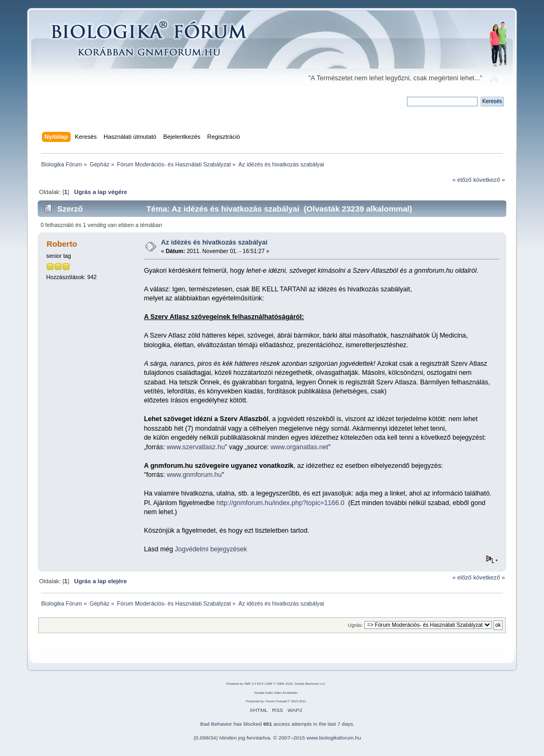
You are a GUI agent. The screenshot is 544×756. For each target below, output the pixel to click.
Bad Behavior (216, 724)
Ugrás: (355, 625)
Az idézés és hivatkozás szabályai (214, 242)
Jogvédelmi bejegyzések (211, 549)
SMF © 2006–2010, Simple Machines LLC (296, 684)
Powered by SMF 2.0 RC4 (245, 684)
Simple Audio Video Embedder (276, 693)
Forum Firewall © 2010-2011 (286, 701)
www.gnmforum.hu (194, 475)
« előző (462, 180)
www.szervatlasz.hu (196, 447)
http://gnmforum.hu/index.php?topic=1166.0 (280, 503)
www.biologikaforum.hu (334, 738)
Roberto (62, 244)
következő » (489, 180)
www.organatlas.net (299, 447)
